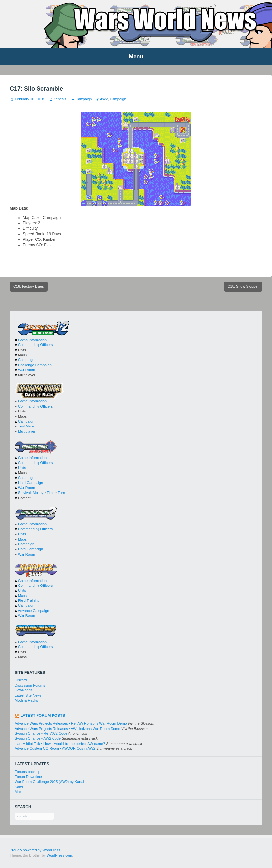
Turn (61, 493)
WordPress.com (59, 855)
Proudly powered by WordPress (35, 850)
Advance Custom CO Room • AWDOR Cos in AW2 (55, 748)
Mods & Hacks (26, 700)
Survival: (25, 493)
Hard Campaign (30, 483)
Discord (21, 680)
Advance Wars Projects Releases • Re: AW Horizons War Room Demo (71, 723)
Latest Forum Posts (43, 716)
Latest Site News (28, 695)
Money (38, 493)
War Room (26, 370)
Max (18, 792)
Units (22, 468)
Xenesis (60, 99)
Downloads (23, 690)
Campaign (83, 99)
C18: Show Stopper (243, 286)
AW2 (104, 99)
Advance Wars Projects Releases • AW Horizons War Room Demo (68, 729)
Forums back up (28, 772)
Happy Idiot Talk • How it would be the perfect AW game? (60, 744)
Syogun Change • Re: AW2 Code (41, 733)
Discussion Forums (30, 685)
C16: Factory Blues (29, 286)
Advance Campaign (33, 611)
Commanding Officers (35, 345)
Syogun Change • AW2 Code (38, 738)
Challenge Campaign (35, 365)
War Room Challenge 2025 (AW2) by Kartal (49, 782)
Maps (22, 539)
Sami (19, 787)
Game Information (32, 340)
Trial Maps (26, 426)
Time (51, 493)
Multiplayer (27, 431)
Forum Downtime (28, 777)
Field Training (29, 600)
